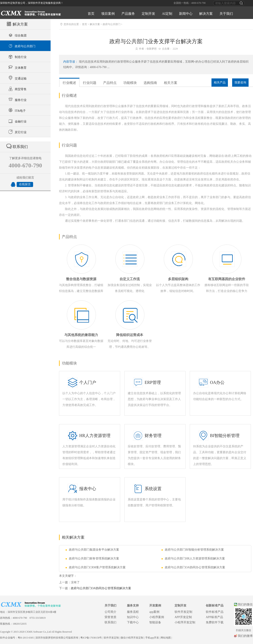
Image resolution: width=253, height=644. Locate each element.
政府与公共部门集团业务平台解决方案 (92, 550)
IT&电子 (17, 110)
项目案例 (108, 14)
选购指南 (150, 83)
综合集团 (17, 35)
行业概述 (69, 83)
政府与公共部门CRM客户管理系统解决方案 (96, 567)
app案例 (154, 612)
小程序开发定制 (185, 622)
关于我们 (226, 14)
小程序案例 (157, 617)
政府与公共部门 (21, 46)
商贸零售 (17, 89)
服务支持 (133, 606)
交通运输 (17, 78)
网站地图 (166, 638)
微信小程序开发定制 (132, 638)
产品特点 (110, 83)
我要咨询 (240, 83)
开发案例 (155, 606)
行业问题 (90, 83)
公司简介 (110, 612)
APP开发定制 (183, 617)
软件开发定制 (183, 612)
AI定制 (167, 14)
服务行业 (17, 99)
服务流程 (133, 612)
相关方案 (171, 83)
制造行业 (17, 56)
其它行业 (17, 132)
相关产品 (220, 83)
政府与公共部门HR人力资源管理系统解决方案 (193, 559)
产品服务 (128, 14)
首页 (91, 14)
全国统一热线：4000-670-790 (190, 3)
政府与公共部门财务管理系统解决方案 (92, 559)
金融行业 (17, 121)
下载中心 (133, 622)
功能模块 (130, 83)
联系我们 (110, 622)
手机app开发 (152, 638)
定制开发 (148, 14)
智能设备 (155, 622)
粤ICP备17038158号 (91, 638)
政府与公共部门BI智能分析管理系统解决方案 (193, 550)
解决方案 (206, 14)
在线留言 (25, 184)
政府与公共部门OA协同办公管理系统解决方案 (193, 567)
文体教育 (17, 67)
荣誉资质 (110, 617)
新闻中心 (186, 14)
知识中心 (133, 617)
